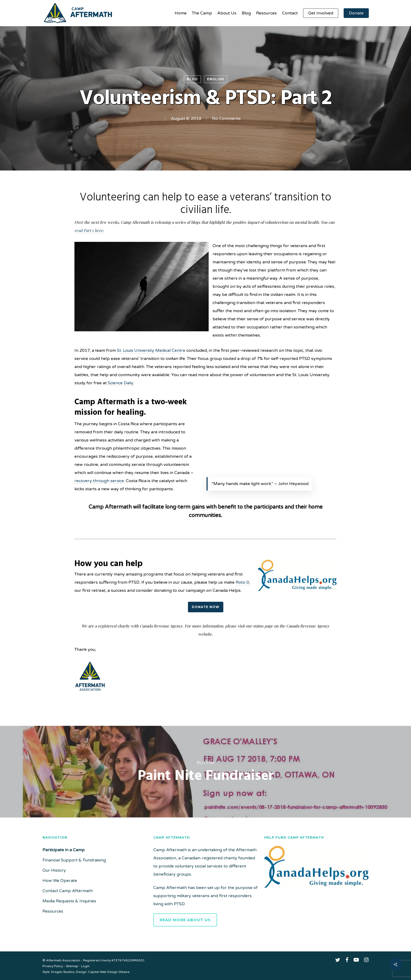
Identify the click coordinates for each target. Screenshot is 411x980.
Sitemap (72, 966)
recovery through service (99, 481)
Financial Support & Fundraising (74, 860)
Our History (54, 870)
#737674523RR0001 (128, 960)
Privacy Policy (53, 966)
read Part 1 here (89, 230)
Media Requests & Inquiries (69, 901)
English (216, 79)
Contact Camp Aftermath (68, 891)
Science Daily (120, 383)
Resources (53, 911)
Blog (192, 79)
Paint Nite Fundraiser (206, 772)
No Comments (226, 119)
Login (85, 966)
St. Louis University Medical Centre (151, 350)
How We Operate (60, 881)
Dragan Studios (63, 972)
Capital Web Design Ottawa (109, 972)
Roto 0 (242, 582)
